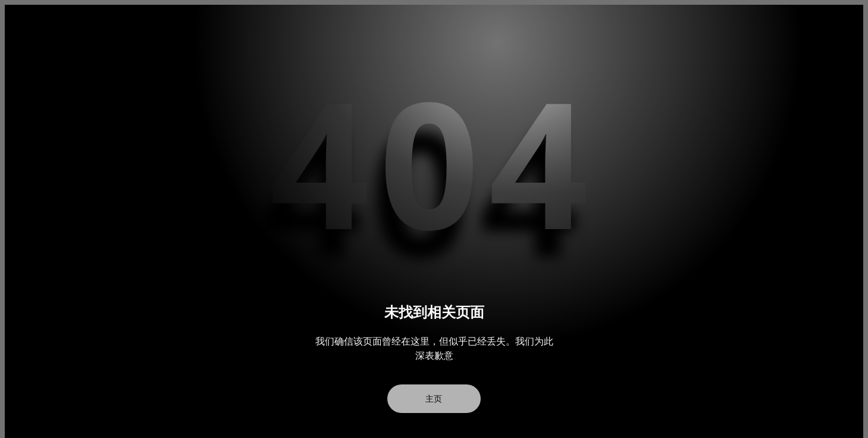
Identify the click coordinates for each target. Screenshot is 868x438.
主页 (434, 399)
